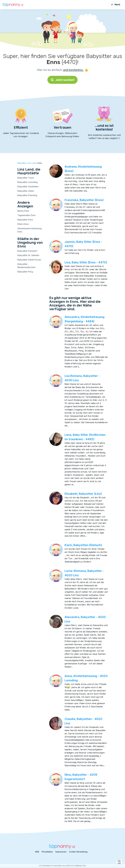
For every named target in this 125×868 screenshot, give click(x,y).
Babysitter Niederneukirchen (26, 266)
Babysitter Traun (26, 178)
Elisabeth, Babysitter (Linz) (83, 494)
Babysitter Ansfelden (28, 187)
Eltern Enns (23, 224)
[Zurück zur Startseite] (13, 5)
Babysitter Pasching (27, 195)
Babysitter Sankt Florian (29, 260)
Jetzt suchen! (62, 80)
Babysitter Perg (25, 272)
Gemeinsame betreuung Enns (29, 230)
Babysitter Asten (26, 191)
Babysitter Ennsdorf (27, 251)
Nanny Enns (23, 211)
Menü (116, 5)
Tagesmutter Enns (26, 215)
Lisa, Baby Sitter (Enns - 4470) (86, 262)
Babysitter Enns (25, 220)
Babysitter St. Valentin (28, 255)
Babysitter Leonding (27, 182)
